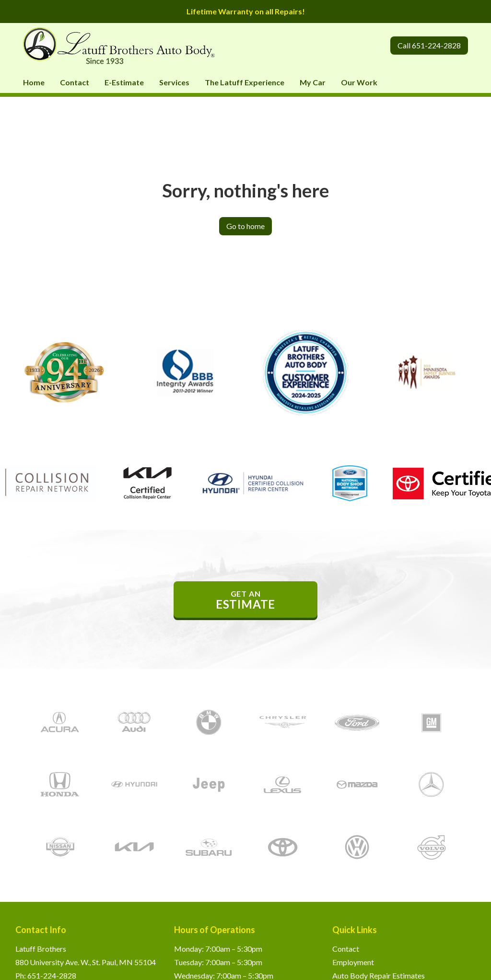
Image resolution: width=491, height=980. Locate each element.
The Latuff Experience (245, 82)
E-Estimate (124, 82)
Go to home (245, 226)
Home (34, 82)
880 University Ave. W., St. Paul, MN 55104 (86, 962)
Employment (353, 962)
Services (174, 82)
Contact (75, 82)
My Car (313, 82)
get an (245, 600)
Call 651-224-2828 (429, 45)
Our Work (359, 82)
